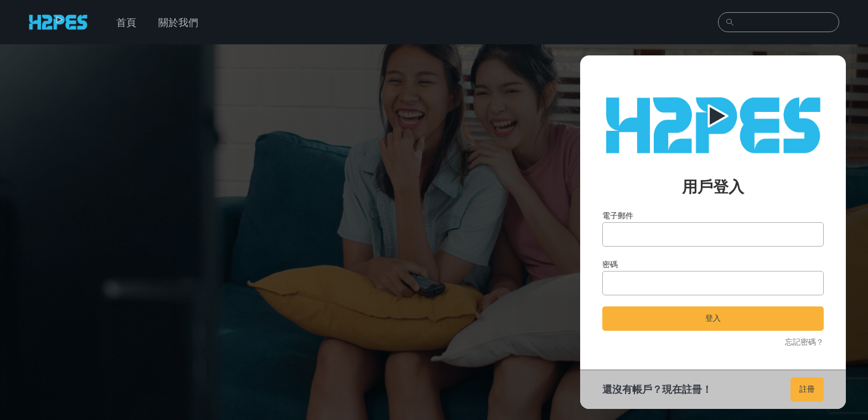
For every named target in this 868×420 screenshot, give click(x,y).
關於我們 (178, 22)
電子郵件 (618, 215)
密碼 (610, 264)
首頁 (126, 22)
